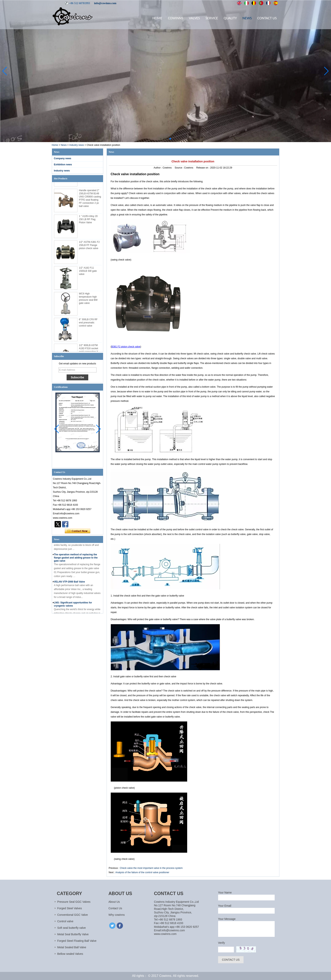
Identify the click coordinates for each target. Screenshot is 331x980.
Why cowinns (117, 915)
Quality (230, 18)
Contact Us (267, 18)
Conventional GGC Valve (73, 915)
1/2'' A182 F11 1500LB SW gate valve (88, 273)
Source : (179, 168)
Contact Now (78, 531)
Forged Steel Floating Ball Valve (77, 941)
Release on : (203, 168)
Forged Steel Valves (70, 908)
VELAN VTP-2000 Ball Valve (69, 583)
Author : (158, 168)
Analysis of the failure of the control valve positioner (142, 872)
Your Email (225, 906)
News (247, 18)
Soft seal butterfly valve (72, 928)
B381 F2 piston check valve (126, 347)
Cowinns (175, 18)
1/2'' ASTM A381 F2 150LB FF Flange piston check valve (89, 247)
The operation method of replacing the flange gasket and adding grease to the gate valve (76, 559)
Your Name (225, 893)
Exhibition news (63, 165)
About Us (114, 902)
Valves (194, 18)
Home (157, 18)
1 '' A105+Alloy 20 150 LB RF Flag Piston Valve (88, 221)
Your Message (227, 919)
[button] (161, 139)
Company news (63, 158)
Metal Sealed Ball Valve (72, 947)
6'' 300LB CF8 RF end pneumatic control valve (88, 324)
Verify (222, 943)
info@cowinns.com (105, 3)
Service (212, 18)
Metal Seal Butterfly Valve (73, 934)
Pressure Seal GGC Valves (74, 902)
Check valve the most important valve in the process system (151, 868)
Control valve (65, 921)
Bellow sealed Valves (70, 954)
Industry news (77, 145)
